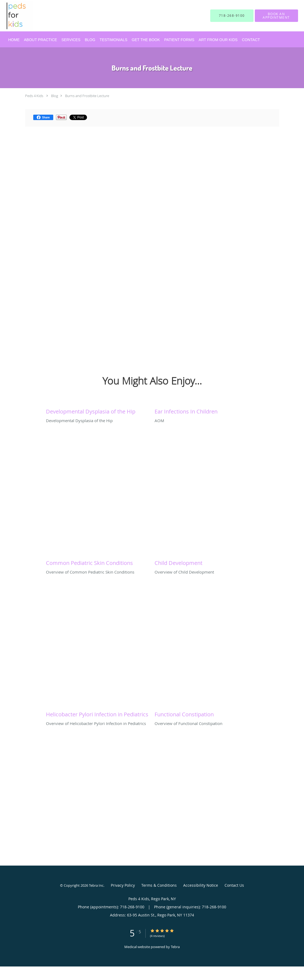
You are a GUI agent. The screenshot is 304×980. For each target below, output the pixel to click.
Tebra (175, 947)
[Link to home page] (10, 16)
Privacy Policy (123, 885)
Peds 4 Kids (34, 96)
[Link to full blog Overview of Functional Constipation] (206, 713)
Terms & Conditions (159, 885)
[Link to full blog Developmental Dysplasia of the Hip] (98, 410)
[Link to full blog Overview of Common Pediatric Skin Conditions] (98, 562)
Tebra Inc (96, 885)
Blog (55, 96)
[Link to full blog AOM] (206, 410)
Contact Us (234, 885)
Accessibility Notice (201, 885)
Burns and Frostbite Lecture (87, 96)
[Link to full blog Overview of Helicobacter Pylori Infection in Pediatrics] (98, 713)
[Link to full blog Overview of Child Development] (206, 562)
